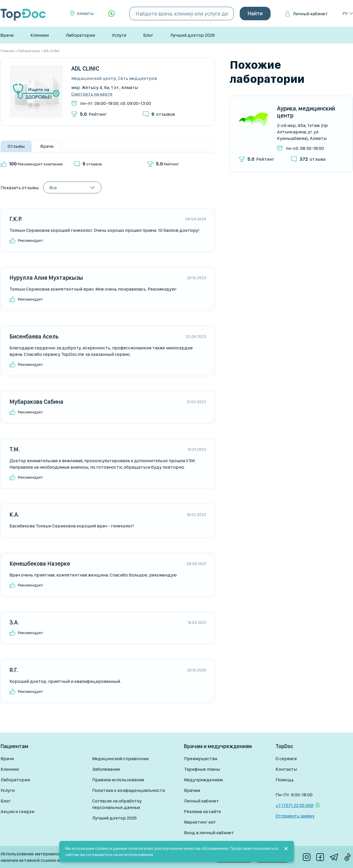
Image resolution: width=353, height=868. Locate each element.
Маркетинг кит (200, 822)
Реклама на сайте (202, 811)
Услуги (119, 35)
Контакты (286, 769)
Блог (148, 35)
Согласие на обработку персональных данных (117, 804)
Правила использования (118, 780)
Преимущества (201, 759)
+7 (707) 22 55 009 (294, 805)
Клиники (40, 35)
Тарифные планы (202, 769)
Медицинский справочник (120, 759)
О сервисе (286, 759)
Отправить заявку (295, 816)
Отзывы (16, 146)
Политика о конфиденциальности (129, 790)
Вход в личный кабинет (209, 833)
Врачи (7, 35)
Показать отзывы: (20, 188)
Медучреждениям (203, 780)
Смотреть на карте (92, 94)
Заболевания (106, 769)
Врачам (192, 790)
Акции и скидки (17, 811)
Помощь (285, 780)
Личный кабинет (310, 14)
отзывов (163, 114)
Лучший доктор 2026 (192, 35)
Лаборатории (80, 35)
